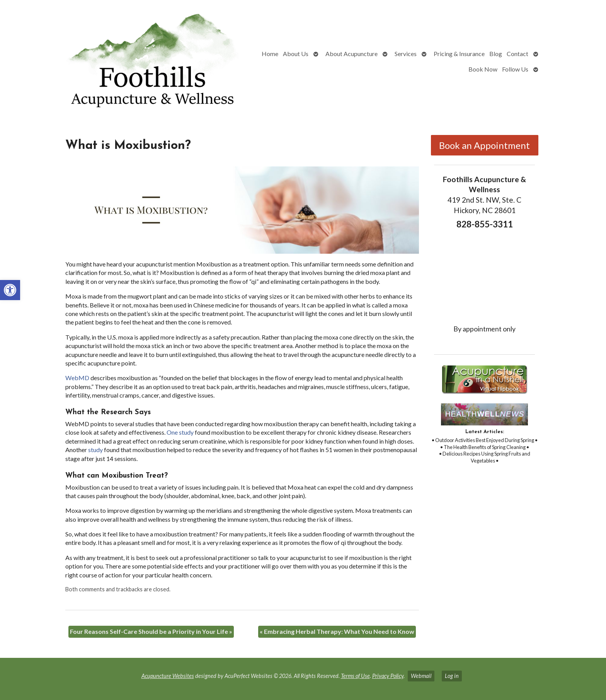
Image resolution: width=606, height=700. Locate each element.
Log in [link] (452, 676)
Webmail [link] (421, 676)
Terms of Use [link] (355, 676)
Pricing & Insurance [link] (459, 54)
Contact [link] (517, 54)
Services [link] (406, 54)
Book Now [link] (483, 69)
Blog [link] (496, 54)
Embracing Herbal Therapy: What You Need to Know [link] (337, 631)
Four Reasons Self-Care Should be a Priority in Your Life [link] (151, 631)
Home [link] (270, 54)
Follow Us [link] (515, 69)
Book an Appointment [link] (484, 145)
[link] (10, 290)
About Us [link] (296, 54)
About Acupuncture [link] (352, 54)
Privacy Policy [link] (388, 676)
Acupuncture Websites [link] (168, 676)
